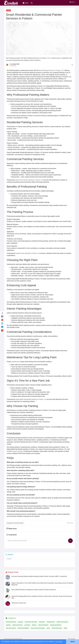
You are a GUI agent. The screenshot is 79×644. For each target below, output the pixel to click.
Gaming (8, 625)
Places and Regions (23, 628)
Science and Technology (38, 628)
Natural (34, 625)
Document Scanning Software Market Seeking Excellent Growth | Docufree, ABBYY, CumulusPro (39, 576)
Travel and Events (57, 628)
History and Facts (18, 625)
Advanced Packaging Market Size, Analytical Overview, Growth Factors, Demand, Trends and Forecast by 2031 (42, 597)
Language (72, 639)
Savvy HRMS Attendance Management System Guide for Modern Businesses (34, 590)
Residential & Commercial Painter (15, 523)
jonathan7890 (15, 64)
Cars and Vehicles (11, 622)
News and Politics (43, 625)
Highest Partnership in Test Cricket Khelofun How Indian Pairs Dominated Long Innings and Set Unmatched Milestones (42, 584)
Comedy (20, 622)
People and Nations (56, 625)
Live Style (27, 625)
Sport (48, 628)
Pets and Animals (11, 628)
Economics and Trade (31, 622)
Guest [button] (73, 2)
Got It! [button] (73, 642)
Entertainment (51, 622)
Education (42, 622)
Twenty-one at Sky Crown (19, 603)
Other (65, 628)
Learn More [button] (59, 642)
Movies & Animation (62, 622)
